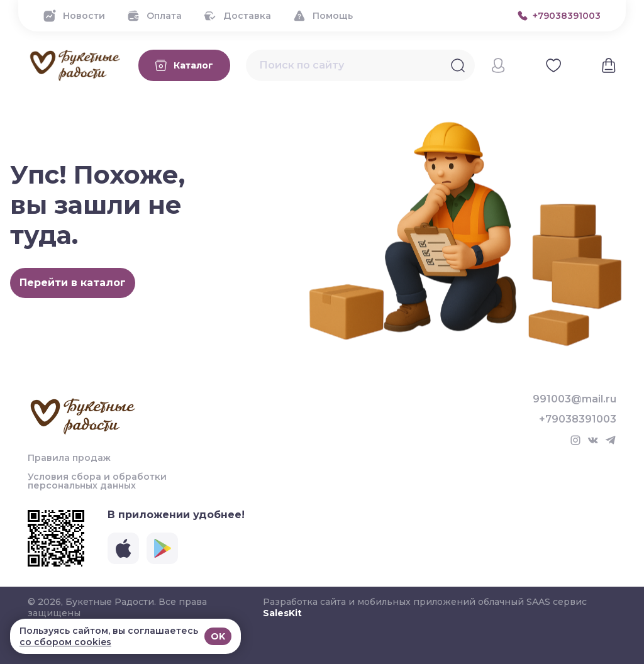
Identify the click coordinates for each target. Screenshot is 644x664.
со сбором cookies (65, 642)
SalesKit (282, 613)
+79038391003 (578, 419)
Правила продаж (69, 458)
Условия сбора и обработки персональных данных (97, 481)
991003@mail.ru (575, 399)
